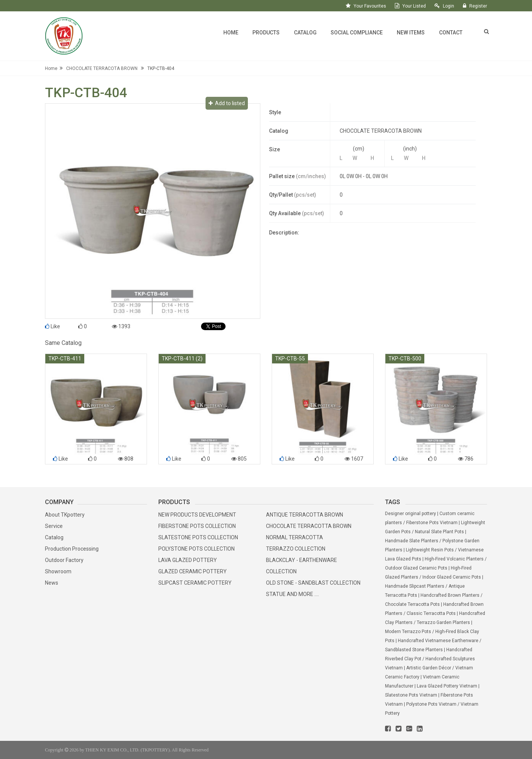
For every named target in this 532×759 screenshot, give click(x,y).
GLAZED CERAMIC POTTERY (193, 571)
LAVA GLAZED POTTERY (188, 560)
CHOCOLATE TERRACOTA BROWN (102, 68)
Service (54, 526)
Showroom (58, 571)
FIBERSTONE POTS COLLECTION (197, 526)
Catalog (305, 33)
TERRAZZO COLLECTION (296, 549)
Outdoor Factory (64, 560)
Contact (451, 33)
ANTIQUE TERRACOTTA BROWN (305, 515)
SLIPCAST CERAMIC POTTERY (195, 583)
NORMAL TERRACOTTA (295, 537)
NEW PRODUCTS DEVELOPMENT (197, 515)
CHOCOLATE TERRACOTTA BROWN (309, 526)
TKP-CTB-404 (161, 68)
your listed (414, 6)
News (52, 583)
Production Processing (72, 549)
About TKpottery (65, 515)
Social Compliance (357, 33)
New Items (411, 33)
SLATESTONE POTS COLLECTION (198, 537)
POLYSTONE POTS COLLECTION (196, 549)
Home (231, 33)
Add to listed (227, 103)
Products (266, 33)
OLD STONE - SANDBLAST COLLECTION (313, 583)
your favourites (370, 6)
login (448, 6)
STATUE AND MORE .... (292, 594)
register (478, 6)
